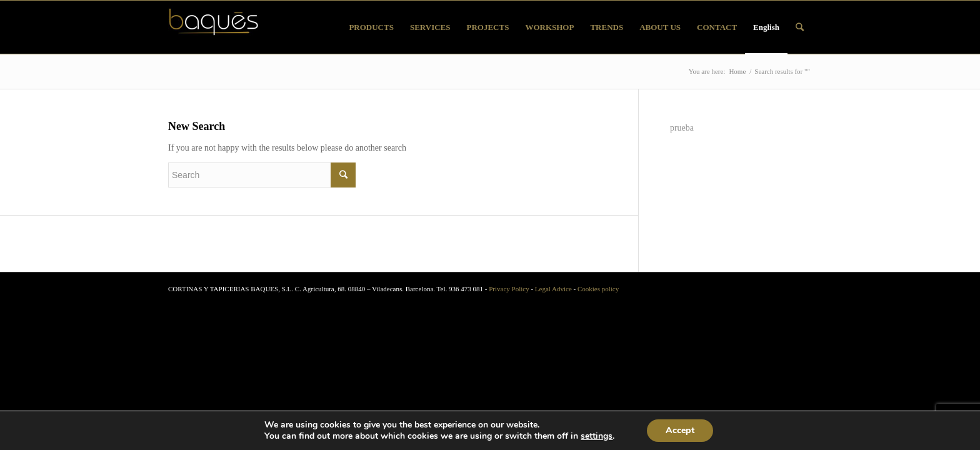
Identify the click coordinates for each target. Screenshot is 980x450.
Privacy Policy (509, 289)
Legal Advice (553, 289)
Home (737, 71)
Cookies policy (598, 289)
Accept (680, 430)
